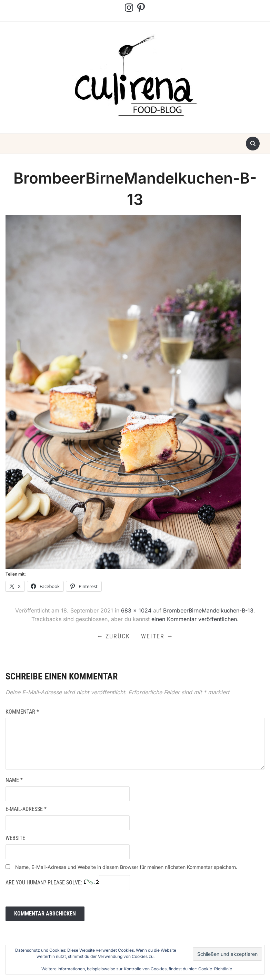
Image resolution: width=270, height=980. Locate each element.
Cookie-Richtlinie (215, 969)
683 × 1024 (136, 610)
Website (15, 838)
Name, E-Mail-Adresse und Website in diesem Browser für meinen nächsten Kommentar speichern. (126, 867)
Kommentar (22, 712)
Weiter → (157, 636)
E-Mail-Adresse (26, 809)
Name (14, 780)
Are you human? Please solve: (68, 883)
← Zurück (113, 636)
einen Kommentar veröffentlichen (194, 619)
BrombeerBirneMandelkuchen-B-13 (208, 610)
